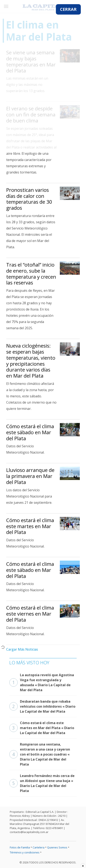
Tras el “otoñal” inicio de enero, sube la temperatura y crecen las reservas (31, 274)
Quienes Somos (57, 847)
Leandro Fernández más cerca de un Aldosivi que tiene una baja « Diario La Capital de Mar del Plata (42, 783)
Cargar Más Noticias (22, 649)
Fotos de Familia (20, 847)
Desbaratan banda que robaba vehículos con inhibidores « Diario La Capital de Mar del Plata (42, 706)
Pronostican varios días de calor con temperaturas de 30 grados (29, 199)
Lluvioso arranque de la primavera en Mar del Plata (30, 476)
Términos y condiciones (25, 852)
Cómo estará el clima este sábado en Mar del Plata (30, 432)
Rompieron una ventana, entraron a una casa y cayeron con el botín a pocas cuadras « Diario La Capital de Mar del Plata (40, 754)
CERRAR (68, 9)
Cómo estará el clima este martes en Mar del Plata (30, 526)
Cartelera (39, 847)
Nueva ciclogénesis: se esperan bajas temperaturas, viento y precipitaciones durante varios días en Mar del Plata (31, 361)
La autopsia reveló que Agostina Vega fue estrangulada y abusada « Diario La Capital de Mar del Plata (42, 682)
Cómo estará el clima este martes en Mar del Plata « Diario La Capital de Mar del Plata (42, 728)
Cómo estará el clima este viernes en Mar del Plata (30, 614)
